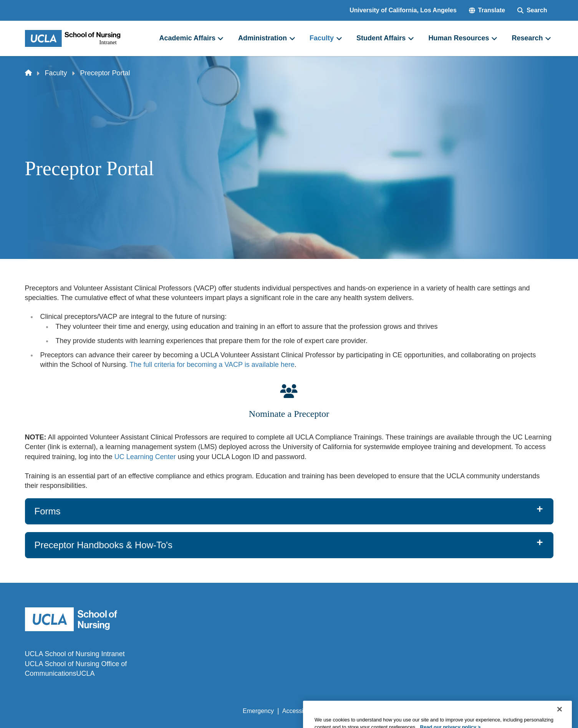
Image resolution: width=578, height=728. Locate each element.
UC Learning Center (145, 457)
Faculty (56, 73)
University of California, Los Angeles (403, 10)
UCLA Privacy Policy (352, 711)
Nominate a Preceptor (289, 414)
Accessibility (299, 711)
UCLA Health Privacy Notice (426, 711)
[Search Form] (532, 10)
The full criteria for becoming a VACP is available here (212, 365)
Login (481, 711)
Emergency (258, 711)
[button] (487, 10)
